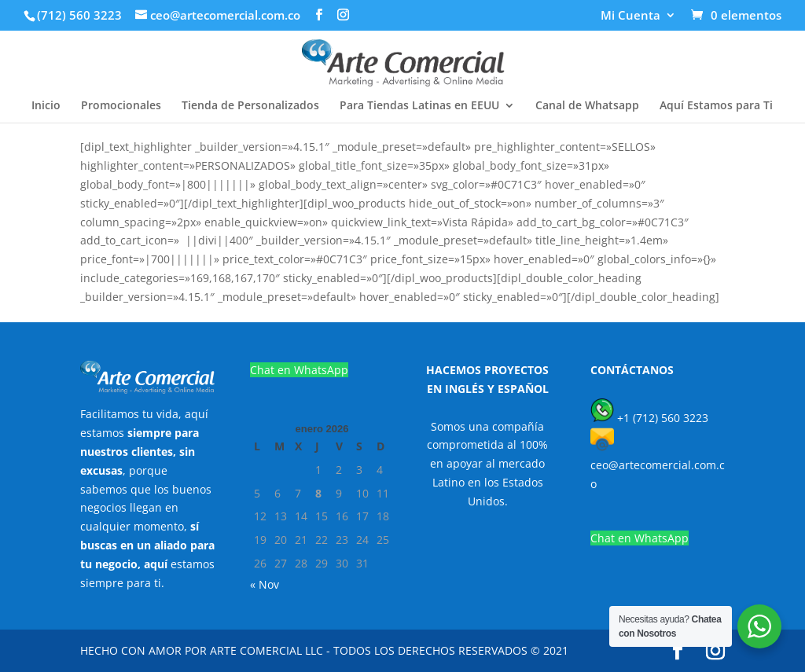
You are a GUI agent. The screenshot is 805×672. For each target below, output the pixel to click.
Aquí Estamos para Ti (716, 106)
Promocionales (121, 106)
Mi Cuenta (630, 16)
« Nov (265, 584)
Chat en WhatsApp (299, 370)
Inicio (46, 106)
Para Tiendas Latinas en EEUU (419, 106)
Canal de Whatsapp (587, 106)
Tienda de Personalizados (250, 106)
